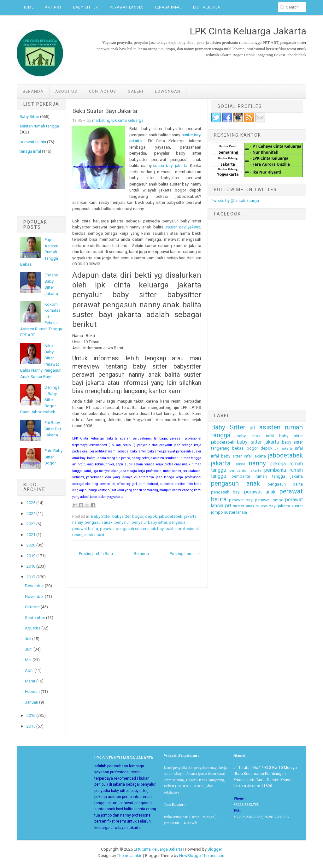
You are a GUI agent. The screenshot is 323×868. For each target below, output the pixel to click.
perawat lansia (33, 142)
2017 (31, 577)
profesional (188, 529)
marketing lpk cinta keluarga (118, 120)
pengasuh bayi (226, 492)
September (35, 618)
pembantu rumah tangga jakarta (267, 476)
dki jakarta (284, 449)
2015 (31, 726)
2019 (31, 556)
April (29, 670)
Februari (32, 691)
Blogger (215, 849)
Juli (28, 639)
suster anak (244, 506)
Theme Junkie (130, 856)
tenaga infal (30, 151)
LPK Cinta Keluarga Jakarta (158, 849)
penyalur (122, 522)
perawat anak (260, 492)
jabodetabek (171, 516)
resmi (77, 535)
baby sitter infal (255, 436)
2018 (31, 566)
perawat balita (85, 529)
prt (228, 506)
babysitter (121, 516)
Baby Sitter (86, 7)
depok (151, 516)
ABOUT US (66, 91)
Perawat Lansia (126, 7)
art (253, 428)
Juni (29, 649)
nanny (77, 522)
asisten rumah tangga (39, 126)
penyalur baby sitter (149, 522)
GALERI (135, 91)
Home (28, 7)
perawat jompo (269, 500)
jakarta (190, 516)
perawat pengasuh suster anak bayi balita (138, 529)
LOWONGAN (168, 91)
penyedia (177, 522)
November (34, 596)
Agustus (33, 628)
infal (299, 448)
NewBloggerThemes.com (202, 856)
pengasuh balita (285, 484)
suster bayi (94, 535)
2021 (31, 535)
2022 (31, 524)
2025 (31, 503)
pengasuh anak (99, 522)
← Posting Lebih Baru (93, 554)
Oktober (32, 607)
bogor (138, 516)
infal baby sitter (226, 456)
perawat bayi (241, 500)
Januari (32, 702)
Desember (34, 586)
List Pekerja (207, 7)
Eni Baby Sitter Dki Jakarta (53, 429)
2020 (31, 545)
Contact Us (103, 91)
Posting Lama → (185, 554)
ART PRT (53, 7)
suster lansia (235, 512)
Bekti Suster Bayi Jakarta (105, 111)
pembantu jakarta (245, 470)
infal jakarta (255, 456)
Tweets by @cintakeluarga (235, 201)
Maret (30, 681)
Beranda (33, 91)
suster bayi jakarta (170, 165)
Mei (28, 660)
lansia (240, 464)
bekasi (238, 448)
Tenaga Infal (168, 7)
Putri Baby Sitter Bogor (53, 457)
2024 (31, 514)
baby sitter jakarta (258, 442)
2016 (31, 715)
